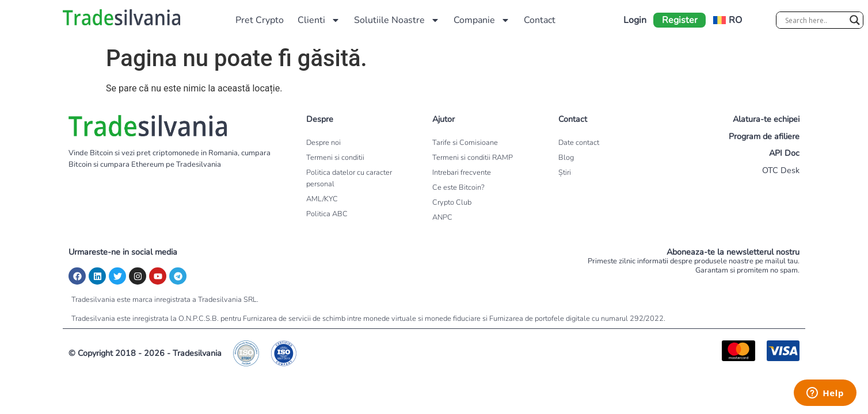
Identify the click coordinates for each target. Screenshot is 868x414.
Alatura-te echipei (766, 119)
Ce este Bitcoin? (458, 187)
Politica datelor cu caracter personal (349, 178)
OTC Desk (781, 170)
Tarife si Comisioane (465, 143)
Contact (540, 20)
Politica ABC (327, 214)
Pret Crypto (260, 20)
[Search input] (814, 20)
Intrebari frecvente (462, 172)
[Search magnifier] (855, 20)
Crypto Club (452, 202)
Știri (565, 172)
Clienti (319, 20)
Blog (566, 158)
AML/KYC (322, 199)
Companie (482, 20)
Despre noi (323, 143)
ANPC (442, 217)
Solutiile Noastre (397, 20)
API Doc (784, 153)
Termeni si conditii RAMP (473, 158)
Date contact (579, 143)
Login (635, 20)
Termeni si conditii (335, 158)
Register (680, 20)
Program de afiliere (764, 136)
